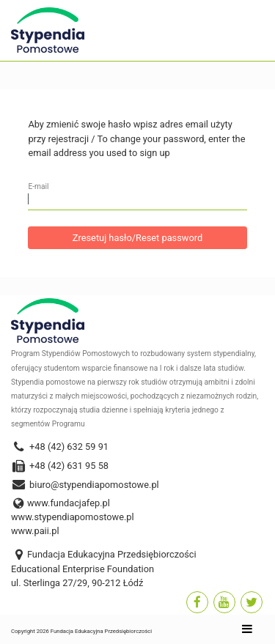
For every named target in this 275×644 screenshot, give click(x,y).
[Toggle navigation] (247, 631)
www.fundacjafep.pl (69, 503)
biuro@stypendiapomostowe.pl (85, 485)
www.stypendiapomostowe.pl (73, 517)
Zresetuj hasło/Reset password (137, 238)
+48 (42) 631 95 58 (60, 466)
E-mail (38, 186)
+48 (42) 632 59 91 (60, 447)
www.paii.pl (35, 531)
